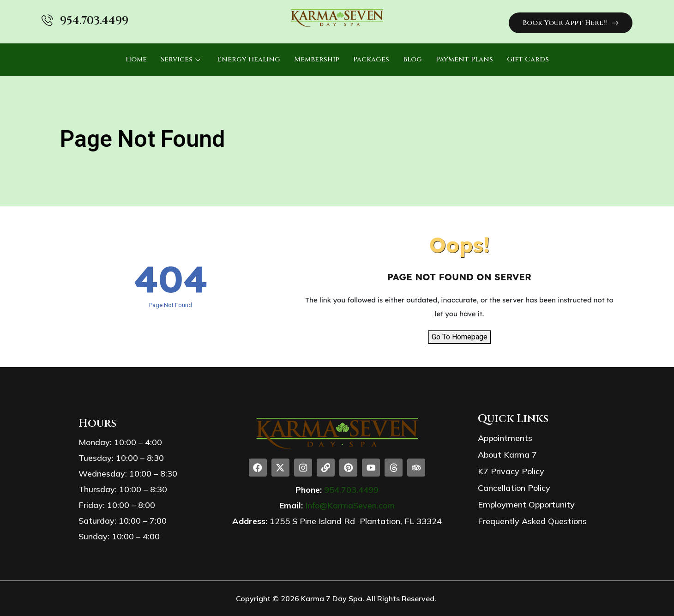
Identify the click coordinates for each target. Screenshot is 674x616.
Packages (371, 59)
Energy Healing (249, 59)
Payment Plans (464, 59)
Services (181, 59)
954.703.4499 (94, 21)
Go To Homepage (460, 337)
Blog (412, 59)
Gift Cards (528, 59)
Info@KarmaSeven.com (350, 506)
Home (136, 59)
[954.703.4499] (47, 20)
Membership (317, 59)
